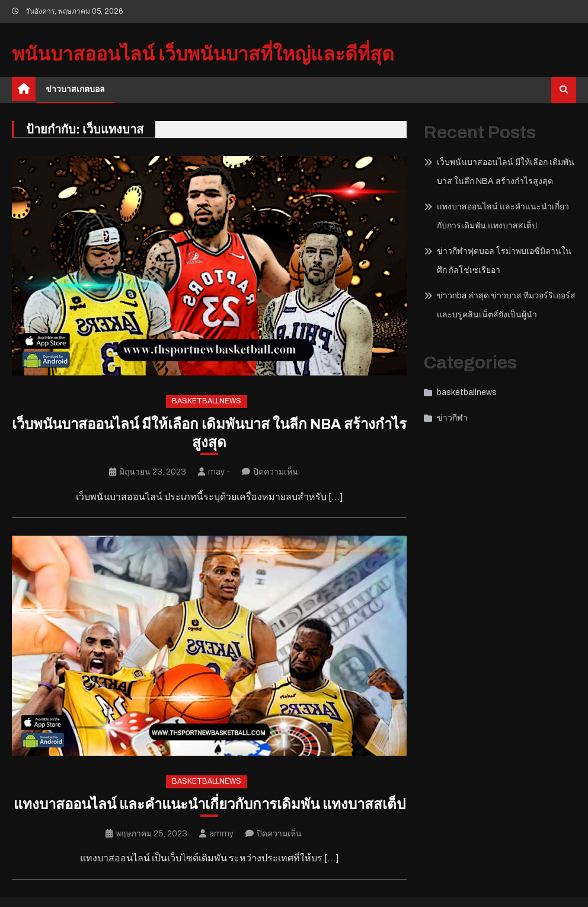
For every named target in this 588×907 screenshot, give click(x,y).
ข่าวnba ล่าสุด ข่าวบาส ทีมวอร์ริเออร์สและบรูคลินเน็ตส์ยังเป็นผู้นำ (506, 305)
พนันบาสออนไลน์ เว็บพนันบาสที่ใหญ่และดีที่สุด (203, 54)
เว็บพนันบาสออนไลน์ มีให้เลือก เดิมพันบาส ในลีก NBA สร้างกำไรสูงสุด (209, 433)
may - (219, 472)
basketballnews (207, 401)
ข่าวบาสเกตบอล (75, 89)
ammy (221, 834)
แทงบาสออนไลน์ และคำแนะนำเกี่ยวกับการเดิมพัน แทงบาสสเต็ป (210, 804)
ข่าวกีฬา (452, 418)
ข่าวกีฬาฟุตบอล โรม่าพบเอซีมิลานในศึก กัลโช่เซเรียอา (504, 261)
